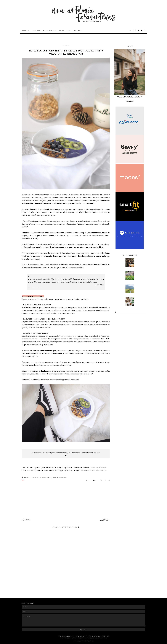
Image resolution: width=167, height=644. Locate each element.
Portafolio (36, 30)
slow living (47, 477)
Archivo (77, 30)
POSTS (26, 520)
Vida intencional (50, 30)
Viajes (69, 30)
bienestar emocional (33, 477)
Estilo (62, 30)
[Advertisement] (64, 588)
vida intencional (60, 477)
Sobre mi (25, 30)
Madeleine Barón (90, 638)
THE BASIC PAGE (89, 641)
